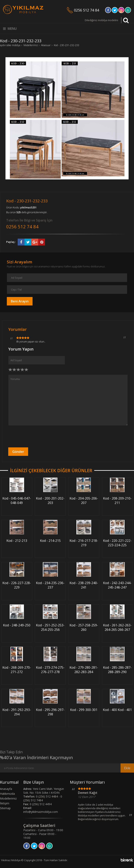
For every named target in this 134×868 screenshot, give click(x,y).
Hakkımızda (7, 794)
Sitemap (5, 808)
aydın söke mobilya (10, 45)
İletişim (5, 803)
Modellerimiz (31, 45)
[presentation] (39, 437)
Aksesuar (46, 45)
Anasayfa (6, 789)
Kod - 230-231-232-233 (66, 45)
